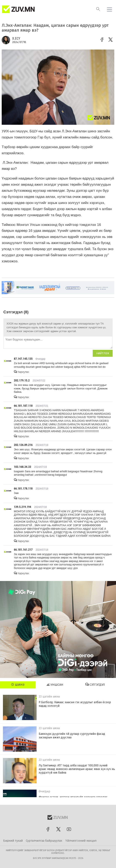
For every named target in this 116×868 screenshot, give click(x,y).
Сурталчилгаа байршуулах (44, 841)
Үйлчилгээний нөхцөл (81, 841)
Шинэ (18, 685)
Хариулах (21, 372)
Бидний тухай (13, 841)
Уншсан (55, 685)
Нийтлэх (103, 353)
